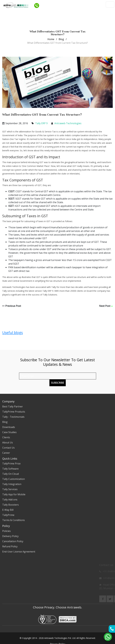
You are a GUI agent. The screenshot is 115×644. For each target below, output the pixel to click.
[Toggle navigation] (110, 5)
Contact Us (8, 448)
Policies (6, 531)
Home (51, 39)
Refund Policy (10, 546)
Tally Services (10, 489)
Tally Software (10, 469)
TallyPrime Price (11, 464)
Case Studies (9, 432)
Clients (6, 437)
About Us (8, 442)
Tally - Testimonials (13, 417)
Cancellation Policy (13, 541)
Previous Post (12, 306)
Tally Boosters (11, 505)
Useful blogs (13, 332)
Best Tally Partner (13, 406)
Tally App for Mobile (14, 494)
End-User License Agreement (19, 552)
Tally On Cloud (11, 474)
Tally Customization (14, 479)
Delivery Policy (10, 536)
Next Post (106, 306)
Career (6, 453)
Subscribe (58, 383)
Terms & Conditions (14, 520)
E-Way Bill (8, 510)
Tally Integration (12, 484)
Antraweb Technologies (68, 123)
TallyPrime (8, 515)
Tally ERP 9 (41, 123)
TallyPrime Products (14, 412)
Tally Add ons (10, 500)
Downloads (9, 427)
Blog (61, 39)
